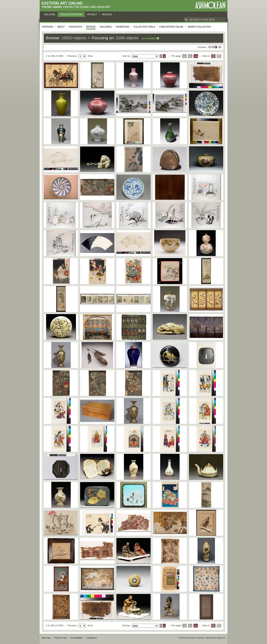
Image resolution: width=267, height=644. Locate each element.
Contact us (92, 638)
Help (220, 47)
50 (190, 56)
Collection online (71, 15)
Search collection (199, 27)
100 (196, 56)
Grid (213, 56)
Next (90, 56)
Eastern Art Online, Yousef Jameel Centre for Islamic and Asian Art (77, 5)
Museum (107, 15)
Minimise (213, 47)
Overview (47, 27)
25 (185, 56)
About (61, 27)
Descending (164, 56)
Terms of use (60, 638)
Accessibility (77, 638)
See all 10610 (149, 38)
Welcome (50, 15)
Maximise (210, 47)
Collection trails (144, 27)
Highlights (75, 27)
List (219, 56)
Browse (91, 27)
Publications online (171, 27)
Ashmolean (210, 5)
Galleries (106, 27)
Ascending (161, 56)
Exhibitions (123, 27)
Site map (46, 638)
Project (92, 15)
